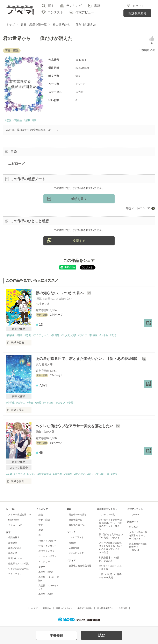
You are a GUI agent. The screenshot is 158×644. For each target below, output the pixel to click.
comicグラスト (76, 539)
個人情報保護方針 (105, 610)
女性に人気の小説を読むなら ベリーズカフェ (138, 537)
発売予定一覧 (76, 521)
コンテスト (55, 12)
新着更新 (13, 544)
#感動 (32, 121)
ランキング (74, 6)
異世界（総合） (46, 573)
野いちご (134, 528)
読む (102, 635)
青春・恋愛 (44, 521)
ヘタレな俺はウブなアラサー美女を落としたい (75, 427)
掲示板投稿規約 (85, 610)
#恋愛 (9, 121)
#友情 (123, 336)
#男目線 (59, 336)
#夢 (40, 121)
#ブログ (89, 336)
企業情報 (123, 610)
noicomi (73, 544)
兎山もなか (42, 433)
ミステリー (44, 563)
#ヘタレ (34, 475)
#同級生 (101, 336)
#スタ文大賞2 (74, 336)
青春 (41, 526)
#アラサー (127, 475)
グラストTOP (15, 526)
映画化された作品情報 (80, 567)
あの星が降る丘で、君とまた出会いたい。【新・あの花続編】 (88, 360)
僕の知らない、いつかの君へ (60, 294)
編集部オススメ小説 (18, 565)
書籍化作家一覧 (77, 526)
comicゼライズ (76, 554)
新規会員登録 (137, 13)
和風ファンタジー (48, 542)
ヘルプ (34, 610)
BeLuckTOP (14, 521)
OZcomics (74, 549)
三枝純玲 (144, 50)
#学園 (76, 404)
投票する (79, 242)
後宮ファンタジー (48, 547)
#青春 (21, 336)
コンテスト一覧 (107, 516)
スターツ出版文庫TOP (20, 516)
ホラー (42, 568)
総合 (41, 516)
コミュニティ (15, 575)
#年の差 (62, 475)
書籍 (97, 6)
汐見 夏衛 (41, 365)
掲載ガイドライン (64, 610)
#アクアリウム (44, 336)
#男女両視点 (48, 475)
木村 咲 (40, 304)
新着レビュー (15, 560)
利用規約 (47, 610)
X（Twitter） (136, 516)
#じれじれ (87, 475)
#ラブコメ (21, 475)
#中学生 (10, 404)
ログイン (138, 6)
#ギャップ (101, 475)
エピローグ (16, 164)
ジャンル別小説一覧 (18, 570)
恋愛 (41, 531)
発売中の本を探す (78, 516)
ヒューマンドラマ (48, 558)
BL (40, 537)
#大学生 (113, 336)
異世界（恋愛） (46, 595)
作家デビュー (85, 12)
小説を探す (14, 539)
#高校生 (20, 121)
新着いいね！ (15, 549)
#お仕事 (114, 475)
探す (51, 6)
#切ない (66, 404)
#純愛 (41, 404)
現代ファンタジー (48, 552)
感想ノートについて (138, 209)
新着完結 (13, 554)
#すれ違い (53, 404)
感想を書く (79, 200)
